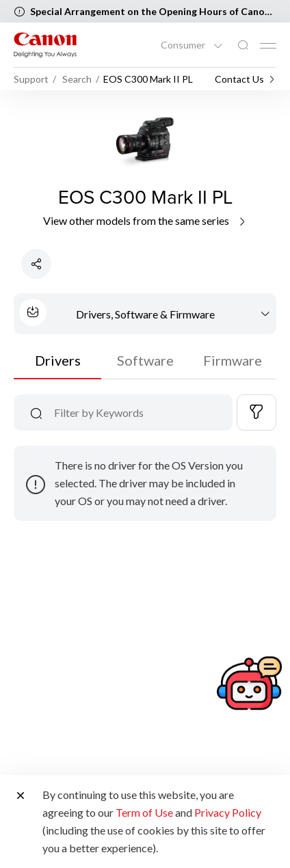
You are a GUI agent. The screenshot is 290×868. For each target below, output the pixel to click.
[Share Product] (36, 264)
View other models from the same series (145, 220)
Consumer (184, 45)
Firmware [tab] (233, 360)
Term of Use (144, 812)
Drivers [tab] (58, 360)
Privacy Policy (228, 812)
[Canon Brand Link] (45, 45)
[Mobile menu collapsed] (268, 46)
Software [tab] (145, 360)
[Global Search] (243, 45)
